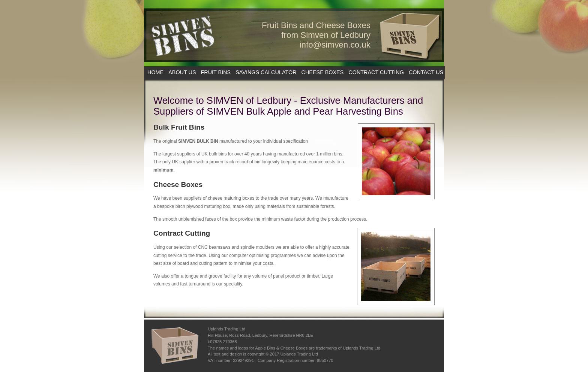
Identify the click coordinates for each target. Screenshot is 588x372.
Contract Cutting (182, 233)
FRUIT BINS (216, 72)
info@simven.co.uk (335, 45)
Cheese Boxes (178, 185)
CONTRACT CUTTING (376, 72)
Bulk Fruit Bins (179, 127)
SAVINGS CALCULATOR (266, 72)
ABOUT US (182, 72)
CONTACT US (426, 72)
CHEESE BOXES (323, 72)
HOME (155, 72)
